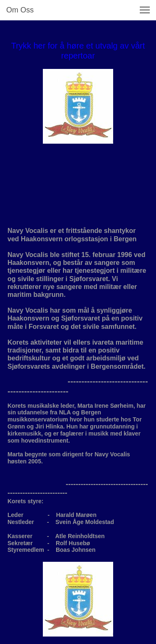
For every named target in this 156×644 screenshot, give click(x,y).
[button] (145, 10)
